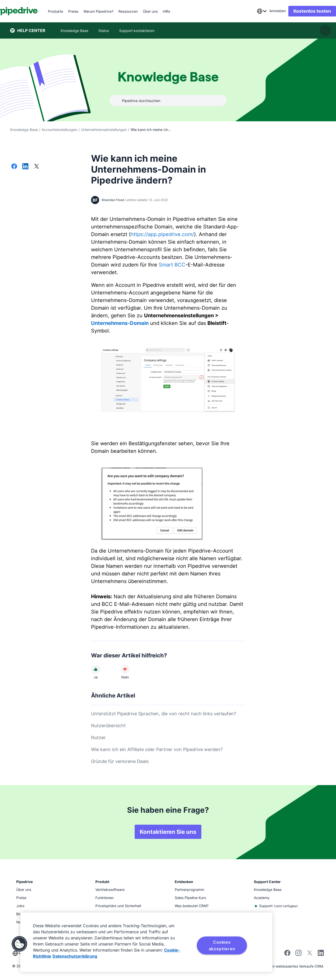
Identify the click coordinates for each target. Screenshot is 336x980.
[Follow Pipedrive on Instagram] (298, 954)
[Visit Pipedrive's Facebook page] (287, 954)
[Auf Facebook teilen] (14, 167)
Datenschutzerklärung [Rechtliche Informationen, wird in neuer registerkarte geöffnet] (75, 956)
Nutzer (98, 737)
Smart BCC (172, 265)
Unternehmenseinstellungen (104, 130)
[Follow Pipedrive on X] (310, 954)
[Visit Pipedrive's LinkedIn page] (321, 953)
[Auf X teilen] (37, 167)
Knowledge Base (24, 130)
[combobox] (252, 11)
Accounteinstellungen (59, 130)
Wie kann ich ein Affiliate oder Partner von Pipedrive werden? (157, 749)
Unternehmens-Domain (120, 323)
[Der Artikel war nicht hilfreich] (125, 669)
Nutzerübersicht (108, 726)
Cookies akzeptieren (222, 945)
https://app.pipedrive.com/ (162, 234)
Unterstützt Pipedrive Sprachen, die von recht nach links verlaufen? (164, 714)
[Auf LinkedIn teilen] (25, 167)
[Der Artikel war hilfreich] (96, 669)
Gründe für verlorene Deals (120, 761)
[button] (20, 944)
